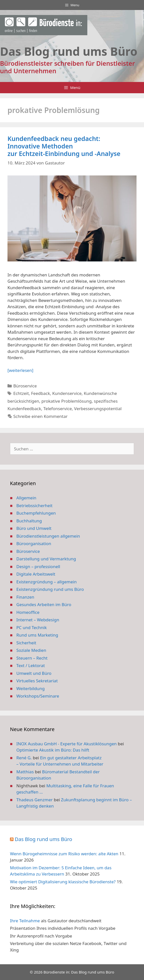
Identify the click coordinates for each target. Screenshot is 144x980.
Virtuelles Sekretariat (37, 681)
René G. (24, 758)
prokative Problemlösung (67, 401)
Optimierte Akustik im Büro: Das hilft (53, 750)
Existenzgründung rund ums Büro (50, 589)
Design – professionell (38, 566)
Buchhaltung (29, 521)
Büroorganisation (34, 543)
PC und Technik (32, 627)
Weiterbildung (31, 688)
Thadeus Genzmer (35, 800)
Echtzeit (21, 393)
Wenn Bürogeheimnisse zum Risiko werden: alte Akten (64, 854)
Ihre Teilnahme (25, 921)
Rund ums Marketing (37, 635)
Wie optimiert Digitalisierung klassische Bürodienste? (63, 882)
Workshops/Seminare (38, 696)
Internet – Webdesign (38, 620)
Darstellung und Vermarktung (46, 559)
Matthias (25, 772)
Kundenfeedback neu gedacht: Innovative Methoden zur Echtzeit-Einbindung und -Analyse (64, 146)
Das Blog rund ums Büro (43, 839)
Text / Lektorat (31, 665)
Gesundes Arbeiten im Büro (44, 604)
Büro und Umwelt (34, 528)
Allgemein (26, 498)
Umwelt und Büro (34, 673)
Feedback (41, 393)
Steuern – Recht (32, 658)
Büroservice (25, 386)
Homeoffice (28, 612)
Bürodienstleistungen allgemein (48, 536)
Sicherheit (26, 643)
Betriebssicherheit (35, 505)
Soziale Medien (31, 650)
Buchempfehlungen (36, 513)
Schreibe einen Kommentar (40, 416)
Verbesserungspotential (98, 409)
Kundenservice (67, 393)
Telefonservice (58, 409)
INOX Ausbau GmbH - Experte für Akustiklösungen (67, 744)
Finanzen (25, 597)
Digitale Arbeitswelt (36, 574)
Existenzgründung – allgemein (47, 582)
